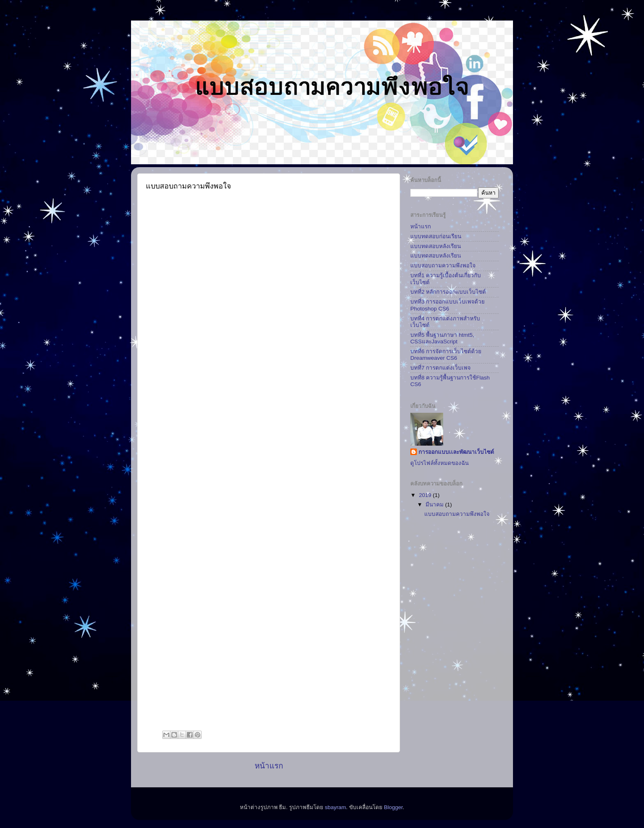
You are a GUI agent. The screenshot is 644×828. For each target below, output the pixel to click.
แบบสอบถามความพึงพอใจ (443, 266)
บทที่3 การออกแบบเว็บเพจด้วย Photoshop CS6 (447, 305)
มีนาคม (435, 505)
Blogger (393, 807)
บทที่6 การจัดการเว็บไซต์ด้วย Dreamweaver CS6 (446, 355)
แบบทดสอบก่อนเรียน (436, 236)
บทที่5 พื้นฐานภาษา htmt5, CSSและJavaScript (442, 338)
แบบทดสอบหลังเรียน (436, 246)
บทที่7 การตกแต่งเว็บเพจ (440, 368)
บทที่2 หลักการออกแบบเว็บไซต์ (448, 292)
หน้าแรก (269, 766)
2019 (426, 495)
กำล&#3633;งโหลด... (269, 461)
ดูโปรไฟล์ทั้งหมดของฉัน (439, 463)
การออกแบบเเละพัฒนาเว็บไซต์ (456, 452)
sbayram (336, 807)
